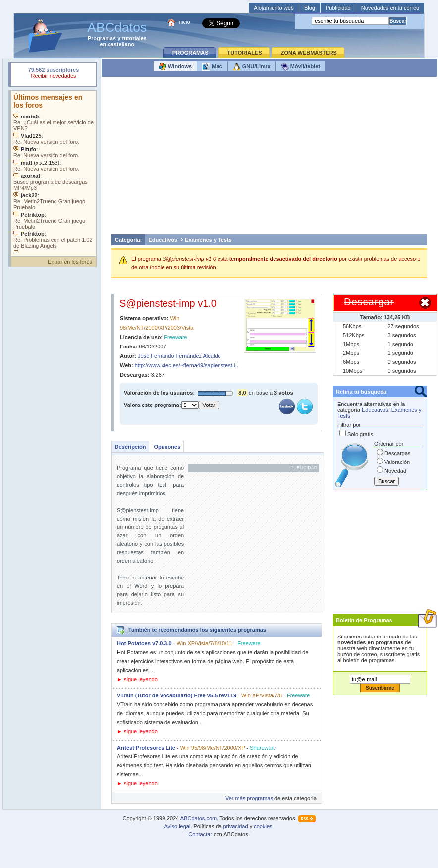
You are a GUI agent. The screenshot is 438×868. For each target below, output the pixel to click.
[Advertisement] (269, 158)
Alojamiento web (274, 8)
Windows (175, 67)
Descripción (131, 447)
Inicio (184, 22)
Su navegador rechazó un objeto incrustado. (54, 74)
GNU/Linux (252, 67)
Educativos (163, 240)
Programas (102, 38)
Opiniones (167, 447)
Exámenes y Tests (208, 240)
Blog (310, 8)
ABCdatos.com (198, 818)
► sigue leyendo (137, 679)
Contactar (200, 834)
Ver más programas (249, 798)
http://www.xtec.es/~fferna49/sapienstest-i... (187, 365)
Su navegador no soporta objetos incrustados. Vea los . (54, 171)
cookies (263, 826)
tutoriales (134, 38)
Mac (212, 67)
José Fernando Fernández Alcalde (179, 356)
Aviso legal (177, 826)
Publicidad (338, 8)
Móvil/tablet (301, 67)
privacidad (235, 826)
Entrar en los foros (70, 262)
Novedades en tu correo (390, 8)
